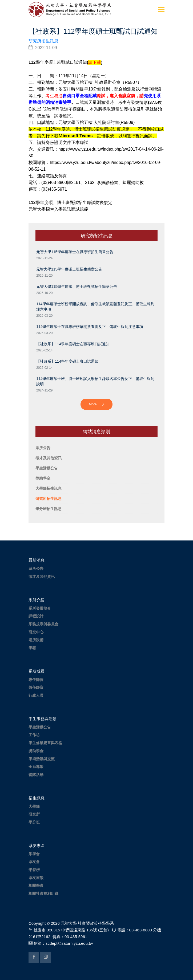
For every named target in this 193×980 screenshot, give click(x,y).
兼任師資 (36, 687)
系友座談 (36, 878)
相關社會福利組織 (43, 893)
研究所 (34, 814)
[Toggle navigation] (161, 10)
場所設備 (36, 640)
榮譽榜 (34, 870)
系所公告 (36, 569)
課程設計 (36, 616)
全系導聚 (36, 767)
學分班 (34, 822)
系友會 (34, 862)
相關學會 (36, 885)
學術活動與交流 (42, 759)
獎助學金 (36, 751)
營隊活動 (36, 775)
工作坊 (34, 735)
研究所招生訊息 (43, 41)
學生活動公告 (40, 727)
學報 (32, 648)
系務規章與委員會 (43, 624)
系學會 (34, 854)
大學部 (34, 806)
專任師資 (36, 680)
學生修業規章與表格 (45, 743)
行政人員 (36, 695)
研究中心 (36, 632)
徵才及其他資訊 (42, 577)
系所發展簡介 (40, 608)
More (96, 404)
